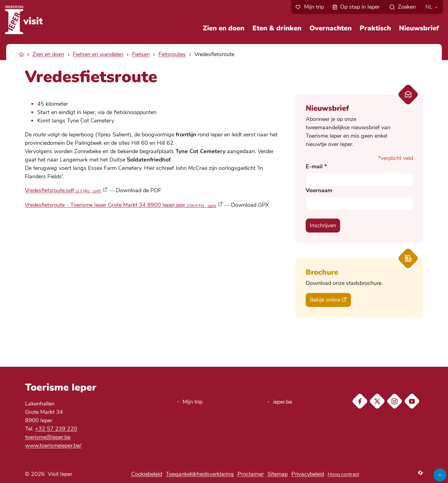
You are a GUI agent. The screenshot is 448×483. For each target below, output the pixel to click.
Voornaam (319, 190)
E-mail (316, 166)
